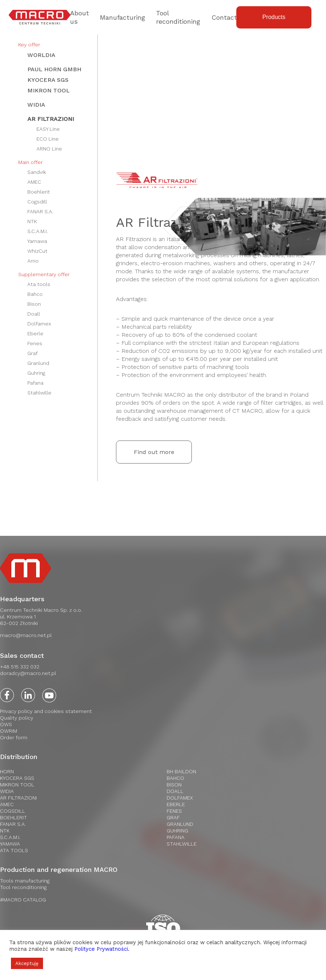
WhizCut (37, 251)
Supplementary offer (44, 274)
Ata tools (39, 284)
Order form (14, 737)
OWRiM (9, 731)
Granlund (38, 363)
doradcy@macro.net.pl (28, 673)
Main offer (30, 162)
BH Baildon (181, 771)
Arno (33, 261)
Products (274, 17)
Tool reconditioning (23, 887)
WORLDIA (41, 55)
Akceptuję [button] (27, 963)
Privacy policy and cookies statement (46, 711)
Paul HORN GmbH (54, 69)
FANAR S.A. (40, 211)
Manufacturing (123, 17)
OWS (6, 724)
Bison (34, 304)
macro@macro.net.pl (26, 635)
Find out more (154, 452)
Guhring (36, 373)
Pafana (35, 383)
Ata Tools (14, 850)
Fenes (35, 343)
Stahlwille (39, 393)
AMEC (34, 182)
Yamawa (37, 241)
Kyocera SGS (48, 80)
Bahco (35, 294)
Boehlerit (39, 192)
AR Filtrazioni (51, 119)
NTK (32, 221)
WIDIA (36, 105)
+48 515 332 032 (20, 667)
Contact (224, 17)
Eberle (35, 333)
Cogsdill (37, 202)
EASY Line (48, 129)
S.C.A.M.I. (38, 231)
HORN (7, 771)
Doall (34, 314)
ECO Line (48, 139)
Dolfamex (39, 324)
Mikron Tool (48, 90)
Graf (32, 353)
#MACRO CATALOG (23, 900)
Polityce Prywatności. (102, 949)
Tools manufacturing (25, 881)
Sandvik (37, 172)
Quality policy (17, 718)
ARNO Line (49, 149)
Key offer (29, 45)
